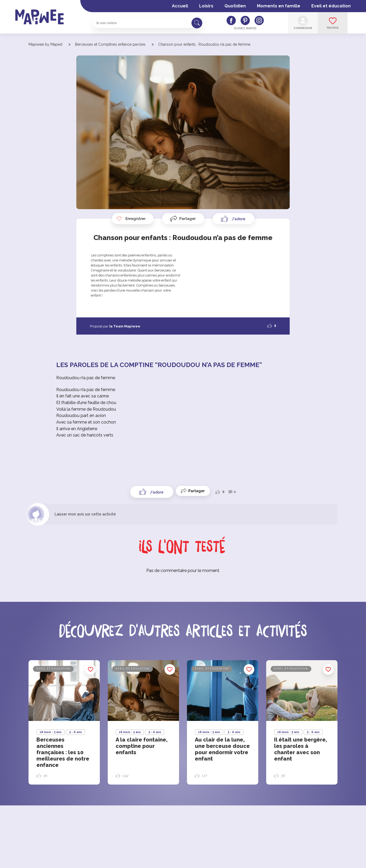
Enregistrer (131, 219)
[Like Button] (234, 219)
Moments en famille (279, 6)
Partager (187, 219)
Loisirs (206, 6)
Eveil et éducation (331, 6)
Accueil (180, 6)
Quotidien (235, 6)
